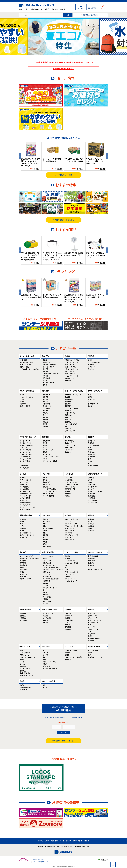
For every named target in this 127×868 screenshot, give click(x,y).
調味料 (45, 664)
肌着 (89, 459)
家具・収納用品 (48, 552)
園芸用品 (68, 422)
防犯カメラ (69, 443)
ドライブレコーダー (26, 500)
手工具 (90, 522)
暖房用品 (91, 610)
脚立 (44, 537)
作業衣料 (91, 437)
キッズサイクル (70, 371)
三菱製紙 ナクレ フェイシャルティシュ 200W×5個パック (31, 297)
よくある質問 (45, 9)
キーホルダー (70, 533)
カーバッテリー (25, 482)
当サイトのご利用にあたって (65, 847)
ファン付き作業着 (94, 445)
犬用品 (45, 478)
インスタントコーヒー (50, 669)
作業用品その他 (93, 466)
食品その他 (46, 666)
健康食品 (68, 660)
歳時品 (22, 681)
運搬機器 (46, 540)
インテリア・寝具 (71, 552)
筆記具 (22, 660)
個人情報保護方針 (50, 847)
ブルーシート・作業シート (51, 374)
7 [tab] (70, 56)
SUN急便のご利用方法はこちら (64, 741)
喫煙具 (67, 496)
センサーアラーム (71, 450)
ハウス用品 (46, 408)
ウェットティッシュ (26, 397)
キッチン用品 (47, 618)
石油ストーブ (92, 616)
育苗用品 (46, 402)
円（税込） (36, 169)
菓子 (44, 660)
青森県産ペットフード (95, 657)
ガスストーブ (92, 618)
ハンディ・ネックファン (51, 457)
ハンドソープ (24, 399)
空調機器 (45, 437)
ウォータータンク (48, 367)
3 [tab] (59, 56)
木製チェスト (47, 563)
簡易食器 (91, 365)
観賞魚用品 (46, 485)
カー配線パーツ (25, 491)
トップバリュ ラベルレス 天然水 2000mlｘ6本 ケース (52, 297)
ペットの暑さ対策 (48, 496)
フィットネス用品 (71, 651)
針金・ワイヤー (70, 528)
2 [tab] (57, 56)
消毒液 (22, 402)
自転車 (67, 356)
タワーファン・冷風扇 (50, 461)
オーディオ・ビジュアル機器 (29, 558)
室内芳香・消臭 (70, 489)
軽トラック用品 (25, 509)
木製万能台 (46, 522)
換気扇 (67, 618)
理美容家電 (24, 565)
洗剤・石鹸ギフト (26, 687)
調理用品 (46, 616)
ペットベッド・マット (50, 491)
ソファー (46, 586)
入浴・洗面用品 (93, 556)
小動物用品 (46, 482)
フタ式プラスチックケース (51, 568)
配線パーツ (24, 577)
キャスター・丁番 (71, 524)
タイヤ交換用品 (25, 498)
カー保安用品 (24, 487)
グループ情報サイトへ (41, 862)
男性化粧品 (92, 558)
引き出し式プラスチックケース (53, 570)
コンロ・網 (24, 448)
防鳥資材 (46, 417)
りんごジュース (93, 651)
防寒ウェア (92, 441)
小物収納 (46, 583)
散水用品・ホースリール (73, 395)
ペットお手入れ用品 (49, 489)
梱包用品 (23, 519)
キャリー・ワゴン (26, 459)
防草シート (69, 417)
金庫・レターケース (26, 675)
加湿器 (45, 445)
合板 (44, 526)
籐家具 (45, 592)
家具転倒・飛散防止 (49, 365)
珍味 (44, 657)
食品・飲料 (46, 647)
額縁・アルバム (25, 673)
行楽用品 (91, 356)
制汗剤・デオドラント (95, 570)
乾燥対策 (91, 565)
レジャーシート (93, 367)
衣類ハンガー (47, 572)
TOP (113, 866)
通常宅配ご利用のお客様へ (64, 69)
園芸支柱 (68, 411)
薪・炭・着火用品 (26, 450)
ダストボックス (70, 431)
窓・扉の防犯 (70, 441)
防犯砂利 (68, 452)
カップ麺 (46, 655)
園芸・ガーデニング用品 (74, 391)
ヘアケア (91, 568)
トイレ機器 (69, 620)
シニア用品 (69, 480)
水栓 (67, 623)
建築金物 (68, 515)
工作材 (45, 531)
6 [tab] (68, 56)
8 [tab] (73, 56)
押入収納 (46, 604)
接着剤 (22, 522)
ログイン (81, 8)
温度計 (45, 424)
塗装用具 (23, 528)
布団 (67, 570)
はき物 (90, 461)
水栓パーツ (69, 625)
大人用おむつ (92, 503)
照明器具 (23, 568)
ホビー (22, 463)
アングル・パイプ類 (72, 535)
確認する (64, 733)
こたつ (90, 632)
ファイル (23, 664)
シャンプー (92, 489)
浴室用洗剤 (92, 498)
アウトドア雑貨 (25, 461)
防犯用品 (68, 437)
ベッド (67, 565)
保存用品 (46, 620)
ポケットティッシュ (72, 487)
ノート (22, 662)
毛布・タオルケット (72, 572)
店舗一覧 (63, 9)
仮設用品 (46, 535)
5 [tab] (65, 56)
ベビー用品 (69, 478)
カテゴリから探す (24, 9)
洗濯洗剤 (91, 478)
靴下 (89, 448)
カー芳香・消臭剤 (26, 503)
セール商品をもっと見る (64, 175)
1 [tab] (54, 56)
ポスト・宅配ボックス (72, 519)
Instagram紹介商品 (26, 362)
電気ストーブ (92, 613)
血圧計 (67, 653)
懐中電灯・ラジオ (48, 383)
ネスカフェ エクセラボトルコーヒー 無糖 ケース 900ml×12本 (95, 161)
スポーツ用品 (24, 466)
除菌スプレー (24, 404)
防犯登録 (68, 380)
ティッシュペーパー (72, 482)
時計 (44, 685)
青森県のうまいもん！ (96, 647)
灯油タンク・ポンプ (94, 620)
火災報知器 (46, 378)
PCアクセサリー (25, 655)
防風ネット (46, 413)
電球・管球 (24, 570)
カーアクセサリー (26, 505)
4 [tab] (62, 56)
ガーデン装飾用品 (71, 424)
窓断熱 (90, 397)
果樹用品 (46, 399)
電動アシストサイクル (72, 360)
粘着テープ (24, 524)
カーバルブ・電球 (26, 496)
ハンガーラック (48, 574)
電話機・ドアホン (26, 579)
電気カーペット (93, 636)
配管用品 (68, 627)
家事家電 (23, 563)
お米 (89, 655)
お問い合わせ (54, 9)
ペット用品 (46, 474)
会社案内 (41, 847)
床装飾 (67, 558)
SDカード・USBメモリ (27, 657)
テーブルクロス (70, 561)
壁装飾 (67, 556)
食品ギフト (24, 685)
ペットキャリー (48, 494)
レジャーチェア (25, 457)
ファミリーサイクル (72, 362)
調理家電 (23, 561)
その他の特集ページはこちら (64, 220)
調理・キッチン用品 (49, 610)
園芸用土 (68, 404)
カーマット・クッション (28, 507)
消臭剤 (90, 482)
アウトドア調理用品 (26, 445)
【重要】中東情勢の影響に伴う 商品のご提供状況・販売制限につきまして (64, 62)
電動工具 (91, 519)
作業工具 (91, 515)
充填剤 (22, 531)
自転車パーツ (70, 378)
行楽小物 (91, 369)
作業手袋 (91, 443)
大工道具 (91, 526)
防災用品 (45, 356)
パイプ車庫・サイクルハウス (29, 369)
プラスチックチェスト (50, 565)
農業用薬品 (46, 395)
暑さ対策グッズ (93, 404)
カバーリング (70, 574)
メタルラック (47, 561)
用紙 (21, 651)
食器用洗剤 (92, 494)
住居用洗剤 (92, 496)
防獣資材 (46, 420)
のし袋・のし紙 (25, 669)
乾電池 (22, 572)
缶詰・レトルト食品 (49, 662)
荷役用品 (91, 531)
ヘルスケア (69, 647)
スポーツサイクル (71, 367)
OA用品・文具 (25, 647)
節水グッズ (92, 406)
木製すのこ (46, 519)
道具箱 (90, 528)
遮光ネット (69, 415)
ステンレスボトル (94, 362)
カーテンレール (70, 579)
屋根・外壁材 (47, 546)
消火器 (45, 380)
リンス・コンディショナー (97, 491)
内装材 (45, 542)
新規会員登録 (92, 8)
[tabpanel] (64, 37)
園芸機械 (68, 402)
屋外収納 (68, 429)
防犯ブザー (69, 448)
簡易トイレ (46, 362)
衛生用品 (46, 371)
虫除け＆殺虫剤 (25, 367)
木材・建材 (46, 515)
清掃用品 (23, 613)
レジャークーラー (26, 452)
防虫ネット (46, 415)
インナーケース (48, 577)
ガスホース (69, 616)
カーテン (68, 577)
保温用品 (46, 369)
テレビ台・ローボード (50, 588)
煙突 (89, 625)
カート (103, 8)
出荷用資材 (46, 404)
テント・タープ (25, 441)
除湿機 (45, 443)
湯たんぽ (91, 641)
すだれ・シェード (71, 581)
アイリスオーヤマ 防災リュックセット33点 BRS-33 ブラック (96, 255)
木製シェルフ (47, 558)
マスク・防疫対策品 (27, 391)
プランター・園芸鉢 (72, 408)
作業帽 (90, 450)
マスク (22, 395)
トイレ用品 (24, 620)
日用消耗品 (69, 474)
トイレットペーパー (72, 485)
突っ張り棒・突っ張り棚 (51, 579)
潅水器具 (46, 411)
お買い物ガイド (35, 9)
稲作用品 (46, 397)
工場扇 (45, 459)
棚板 (44, 533)
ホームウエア (92, 457)
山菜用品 (46, 426)
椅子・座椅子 (47, 597)
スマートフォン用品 (26, 556)
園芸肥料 (68, 406)
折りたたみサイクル (72, 369)
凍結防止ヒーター (94, 629)
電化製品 (23, 552)
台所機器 (68, 629)
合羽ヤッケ (92, 454)
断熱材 (45, 544)
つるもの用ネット (71, 413)
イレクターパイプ (71, 537)
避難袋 (45, 360)
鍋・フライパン (48, 613)
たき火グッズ (24, 468)
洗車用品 (23, 478)
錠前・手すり (70, 531)
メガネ (45, 687)
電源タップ (24, 574)
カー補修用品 (24, 489)
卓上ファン (46, 454)
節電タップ (92, 399)
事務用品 (23, 666)
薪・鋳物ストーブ (94, 623)
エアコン (46, 448)
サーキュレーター (48, 450)
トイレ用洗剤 (92, 500)
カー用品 (23, 474)
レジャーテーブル (26, 454)
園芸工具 (68, 420)
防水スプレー (24, 537)
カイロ (90, 402)
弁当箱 (90, 360)
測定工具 (91, 524)
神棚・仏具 (24, 690)
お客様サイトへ (38, 859)
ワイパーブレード (26, 480)
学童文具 (23, 671)
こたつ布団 (92, 634)
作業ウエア (92, 452)
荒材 (44, 524)
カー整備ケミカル (26, 494)
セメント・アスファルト (28, 535)
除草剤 (67, 397)
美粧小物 (91, 563)
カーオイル (24, 485)
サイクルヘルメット (72, 376)
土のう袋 (46, 376)
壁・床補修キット (26, 533)
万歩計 (67, 655)
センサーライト (70, 445)
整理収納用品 (70, 540)
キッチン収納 (47, 601)
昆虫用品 (46, 487)
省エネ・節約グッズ (95, 391)
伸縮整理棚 (46, 581)
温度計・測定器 (25, 406)
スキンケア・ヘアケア (96, 552)
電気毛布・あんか (94, 638)
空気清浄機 (46, 441)
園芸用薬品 (69, 399)
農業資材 (45, 391)
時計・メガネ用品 (49, 681)
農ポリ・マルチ (48, 406)
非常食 (45, 385)
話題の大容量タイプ (95, 474)
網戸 (89, 395)
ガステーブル (70, 613)
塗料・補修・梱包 (26, 515)
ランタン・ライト (26, 443)
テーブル (46, 595)
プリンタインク (25, 653)
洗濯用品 (23, 616)
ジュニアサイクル (71, 374)
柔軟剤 (90, 480)
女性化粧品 (92, 561)
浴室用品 (23, 618)
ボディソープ (92, 485)
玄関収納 (46, 599)
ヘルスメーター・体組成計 (74, 657)
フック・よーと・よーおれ (74, 526)
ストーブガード (93, 627)
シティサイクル (70, 365)
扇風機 (45, 452)
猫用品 (45, 480)
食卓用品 (46, 623)
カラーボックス (48, 556)
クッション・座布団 (72, 563)
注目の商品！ (24, 360)
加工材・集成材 (48, 528)
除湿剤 (67, 491)
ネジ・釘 (68, 522)
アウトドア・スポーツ (28, 437)
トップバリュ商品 (26, 365)
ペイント (23, 526)
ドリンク (46, 653)
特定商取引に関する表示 (82, 847)
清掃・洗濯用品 (25, 610)
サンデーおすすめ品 (27, 356)
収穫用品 (46, 422)
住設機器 (68, 610)
